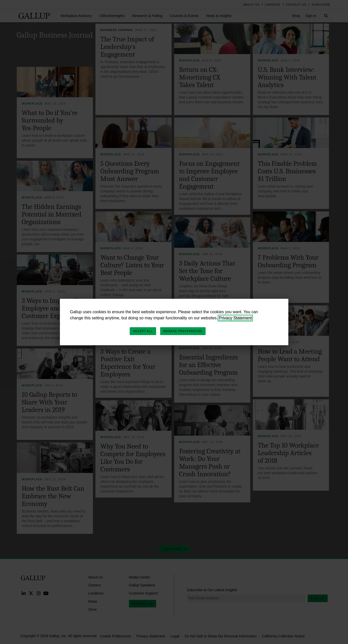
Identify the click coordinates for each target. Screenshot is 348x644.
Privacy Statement (235, 318)
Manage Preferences (183, 331)
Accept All (143, 331)
